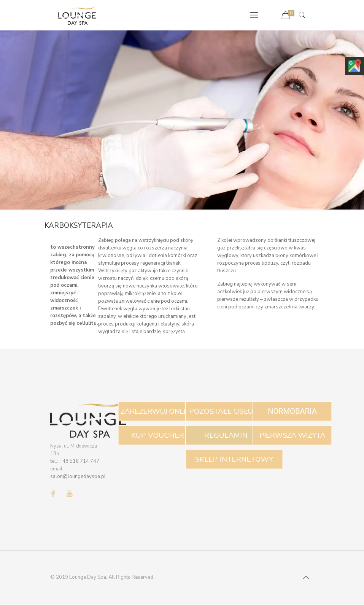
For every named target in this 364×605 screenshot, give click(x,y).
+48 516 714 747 (79, 461)
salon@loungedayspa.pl (78, 476)
